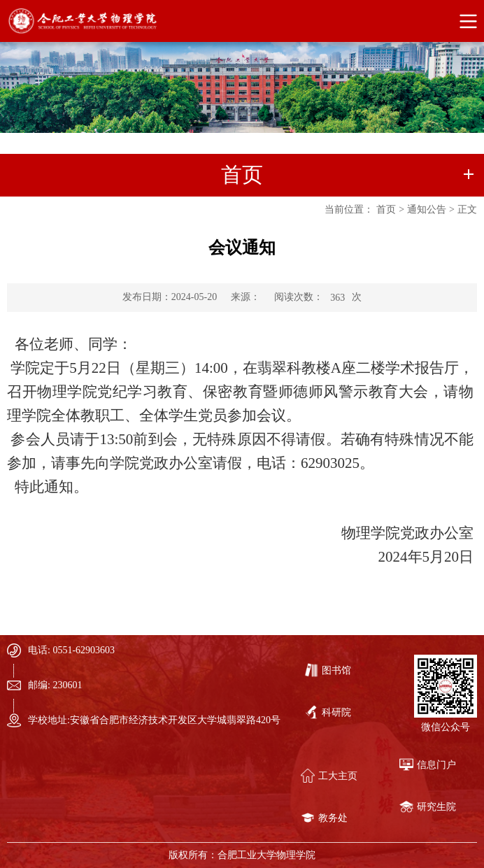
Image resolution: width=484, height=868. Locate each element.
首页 (386, 209)
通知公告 (427, 209)
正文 (467, 209)
